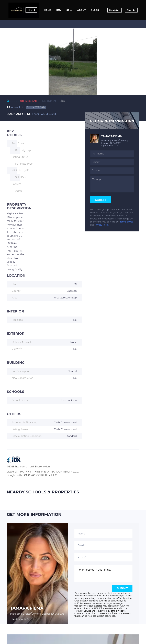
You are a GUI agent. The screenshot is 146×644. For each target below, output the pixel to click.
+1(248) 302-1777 (110, 146)
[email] (112, 162)
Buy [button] (59, 10)
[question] (112, 184)
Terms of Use (127, 222)
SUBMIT (122, 588)
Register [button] (115, 10)
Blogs (95, 10)
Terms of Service (83, 611)
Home (48, 10)
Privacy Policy (102, 225)
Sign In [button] (131, 10)
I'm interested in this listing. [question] (103, 573)
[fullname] (112, 154)
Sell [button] (69, 10)
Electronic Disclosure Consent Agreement (100, 596)
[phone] (112, 170)
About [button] (82, 10)
